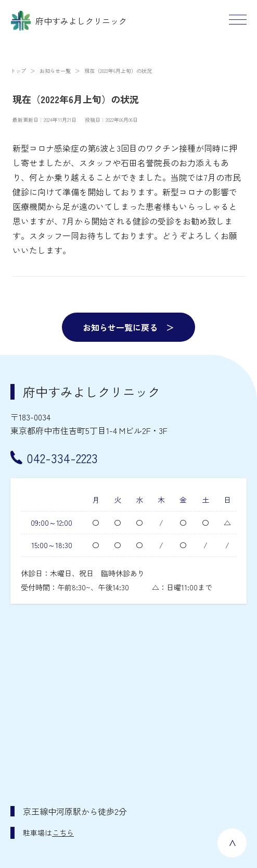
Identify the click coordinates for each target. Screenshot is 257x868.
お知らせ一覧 (55, 71)
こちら (63, 833)
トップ (18, 71)
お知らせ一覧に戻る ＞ (128, 327)
